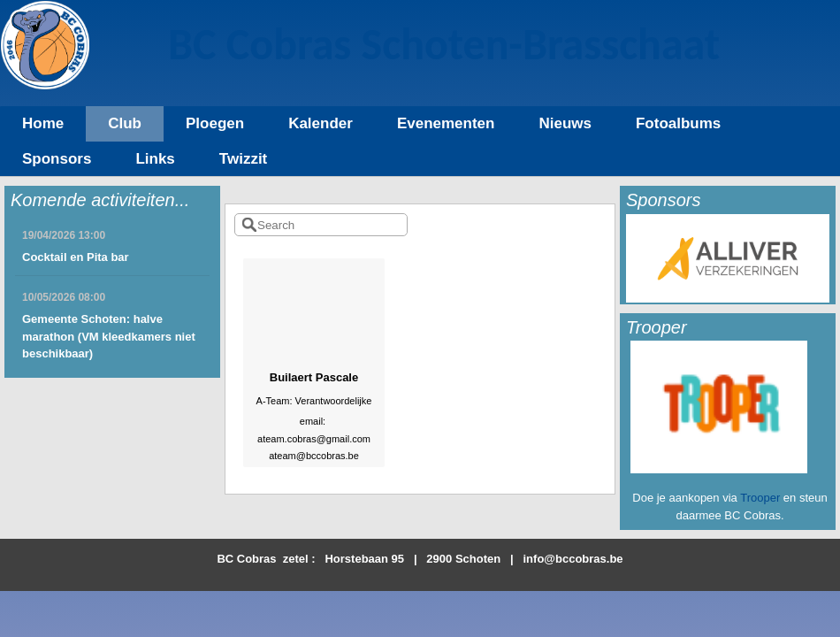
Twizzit (243, 159)
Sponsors (57, 159)
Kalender (321, 123)
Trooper (760, 498)
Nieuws (565, 123)
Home (43, 123)
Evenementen (446, 123)
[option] (728, 258)
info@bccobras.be (573, 559)
